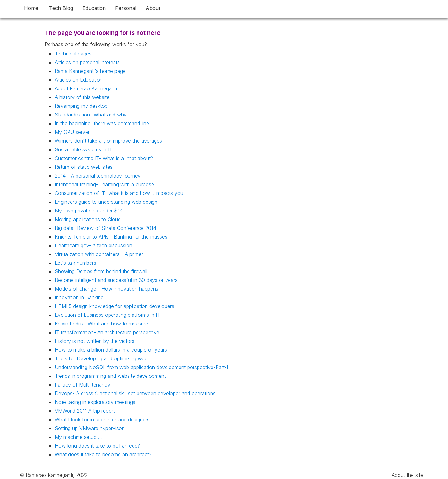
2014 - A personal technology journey (98, 176)
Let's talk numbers (75, 263)
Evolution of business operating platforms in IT (107, 315)
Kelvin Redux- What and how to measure (101, 324)
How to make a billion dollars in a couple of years (111, 350)
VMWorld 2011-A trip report (85, 411)
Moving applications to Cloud (88, 219)
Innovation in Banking (79, 297)
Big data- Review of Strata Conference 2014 (105, 228)
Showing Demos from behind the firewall (101, 271)
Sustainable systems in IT (84, 149)
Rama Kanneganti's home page (90, 71)
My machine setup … (78, 437)
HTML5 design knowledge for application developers (114, 306)
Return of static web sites (84, 167)
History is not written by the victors (95, 341)
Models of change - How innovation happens (107, 289)
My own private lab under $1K (89, 211)
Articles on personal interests (87, 62)
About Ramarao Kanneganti (86, 88)
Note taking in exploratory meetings (95, 402)
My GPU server (72, 132)
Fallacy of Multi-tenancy (82, 385)
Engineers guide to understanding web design (106, 202)
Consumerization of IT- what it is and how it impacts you (119, 193)
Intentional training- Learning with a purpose (104, 184)
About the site (407, 475)
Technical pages (73, 54)
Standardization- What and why (91, 115)
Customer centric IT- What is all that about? (104, 158)
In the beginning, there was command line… (104, 123)
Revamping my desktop (81, 106)
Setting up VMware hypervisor (89, 428)
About (153, 8)
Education (94, 8)
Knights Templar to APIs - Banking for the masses (111, 237)
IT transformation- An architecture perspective (107, 332)
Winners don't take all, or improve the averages (108, 141)
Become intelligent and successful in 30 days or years (116, 280)
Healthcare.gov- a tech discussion (93, 245)
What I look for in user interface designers (102, 420)
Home (31, 8)
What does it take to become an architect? (103, 454)
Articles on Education (79, 80)
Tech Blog (61, 8)
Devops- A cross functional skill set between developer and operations (135, 393)
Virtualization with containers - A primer (99, 254)
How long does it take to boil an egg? (97, 446)
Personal (126, 8)
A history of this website (82, 97)
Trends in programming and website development (110, 376)
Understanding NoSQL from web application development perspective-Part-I (141, 367)
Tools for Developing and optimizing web (101, 358)
